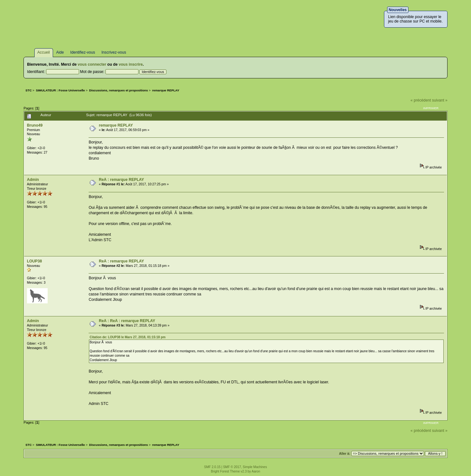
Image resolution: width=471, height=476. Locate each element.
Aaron (256, 471)
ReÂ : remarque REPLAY (121, 180)
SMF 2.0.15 (212, 467)
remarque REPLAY (116, 125)
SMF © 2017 (232, 467)
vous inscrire (131, 64)
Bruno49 (35, 125)
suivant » (440, 100)
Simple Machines (255, 467)
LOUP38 (34, 261)
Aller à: (345, 454)
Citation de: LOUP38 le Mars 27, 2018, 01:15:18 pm (128, 337)
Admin (33, 180)
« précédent (421, 100)
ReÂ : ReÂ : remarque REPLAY (127, 321)
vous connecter (92, 64)
